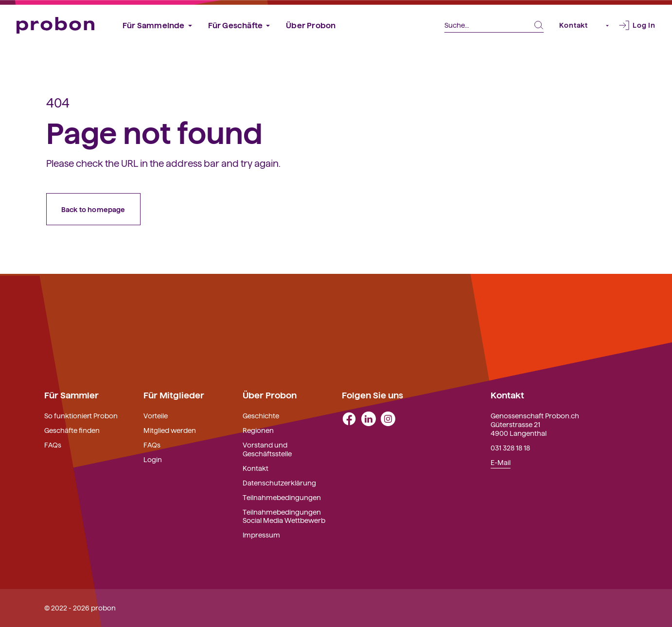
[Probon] (55, 26)
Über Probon (311, 25)
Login (153, 459)
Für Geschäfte (236, 25)
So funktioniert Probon (81, 415)
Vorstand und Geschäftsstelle (267, 449)
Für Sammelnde (154, 25)
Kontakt (574, 25)
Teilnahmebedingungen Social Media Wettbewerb (284, 516)
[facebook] (349, 418)
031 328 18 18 (510, 448)
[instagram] (388, 418)
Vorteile (156, 415)
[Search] (494, 26)
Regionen (258, 430)
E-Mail (501, 462)
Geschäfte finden (72, 430)
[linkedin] (369, 418)
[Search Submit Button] (539, 25)
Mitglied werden (170, 430)
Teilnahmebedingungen (282, 497)
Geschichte (261, 415)
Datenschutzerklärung (279, 483)
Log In (644, 25)
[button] (603, 25)
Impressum (261, 535)
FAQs (53, 445)
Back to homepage (93, 209)
